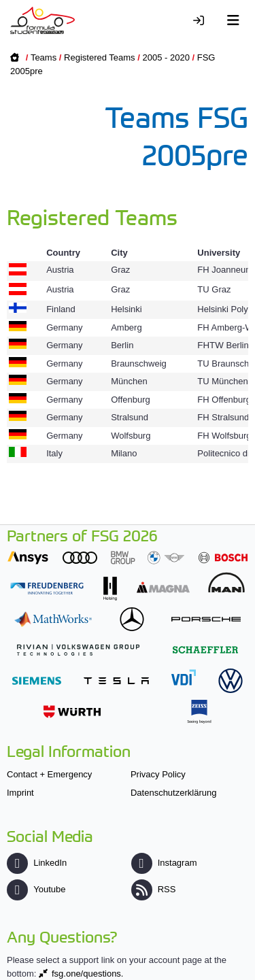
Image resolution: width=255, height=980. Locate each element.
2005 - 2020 (166, 57)
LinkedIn (37, 863)
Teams (44, 57)
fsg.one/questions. (88, 974)
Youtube (36, 889)
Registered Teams (100, 57)
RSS (154, 889)
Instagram (164, 863)
